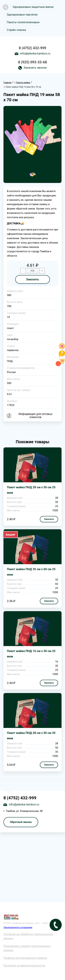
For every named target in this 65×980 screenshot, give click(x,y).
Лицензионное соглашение (18, 927)
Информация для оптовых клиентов (36, 416)
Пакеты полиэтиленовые (23, 22)
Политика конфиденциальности (24, 966)
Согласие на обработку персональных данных (28, 936)
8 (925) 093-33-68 (33, 62)
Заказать (32, 279)
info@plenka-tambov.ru (35, 53)
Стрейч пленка (16, 30)
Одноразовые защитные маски (33, 7)
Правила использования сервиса (25, 958)
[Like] (62, 348)
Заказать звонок (35, 68)
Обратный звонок (21, 822)
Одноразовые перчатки (22, 15)
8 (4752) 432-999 (32, 48)
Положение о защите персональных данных (27, 948)
